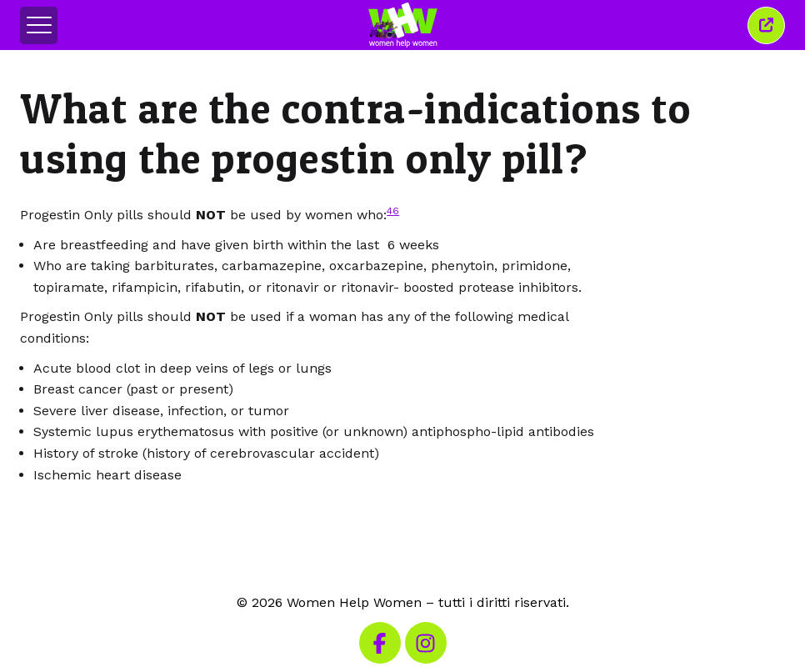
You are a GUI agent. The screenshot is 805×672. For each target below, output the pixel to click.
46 (393, 211)
